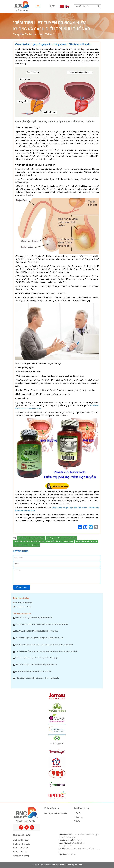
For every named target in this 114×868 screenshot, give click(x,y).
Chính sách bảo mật (20, 852)
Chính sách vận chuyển (21, 844)
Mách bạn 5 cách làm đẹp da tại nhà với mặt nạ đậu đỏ (33, 671)
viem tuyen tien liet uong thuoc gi (26, 545)
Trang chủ (18, 34)
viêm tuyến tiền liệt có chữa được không (61, 538)
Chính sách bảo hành (21, 848)
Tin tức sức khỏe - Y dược (39, 34)
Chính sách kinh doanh (21, 840)
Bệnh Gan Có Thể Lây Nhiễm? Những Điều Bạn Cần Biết (33, 618)
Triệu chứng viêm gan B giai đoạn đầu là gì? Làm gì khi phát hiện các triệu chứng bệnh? (44, 645)
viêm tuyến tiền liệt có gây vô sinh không (29, 541)
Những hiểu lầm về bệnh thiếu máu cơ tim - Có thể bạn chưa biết (37, 678)
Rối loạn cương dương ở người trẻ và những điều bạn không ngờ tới (37, 658)
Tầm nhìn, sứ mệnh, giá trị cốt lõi (55, 813)
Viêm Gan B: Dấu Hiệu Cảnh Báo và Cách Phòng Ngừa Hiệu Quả (36, 665)
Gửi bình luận (22, 587)
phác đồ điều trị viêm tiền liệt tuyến (31, 538)
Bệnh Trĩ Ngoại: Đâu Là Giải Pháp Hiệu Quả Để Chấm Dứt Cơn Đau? (37, 631)
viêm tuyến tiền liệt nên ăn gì (86, 541)
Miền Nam (78, 821)
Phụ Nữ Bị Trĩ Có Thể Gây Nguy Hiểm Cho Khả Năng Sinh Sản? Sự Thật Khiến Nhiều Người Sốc (46, 651)
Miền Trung (78, 817)
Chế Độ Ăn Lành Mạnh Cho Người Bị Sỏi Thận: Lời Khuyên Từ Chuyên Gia (39, 638)
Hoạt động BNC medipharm (23, 603)
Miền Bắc (77, 813)
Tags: (15, 538)
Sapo (80, 865)
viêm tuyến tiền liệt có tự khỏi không (60, 541)
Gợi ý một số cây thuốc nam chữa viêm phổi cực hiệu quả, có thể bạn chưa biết (41, 624)
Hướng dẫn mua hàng (21, 856)
